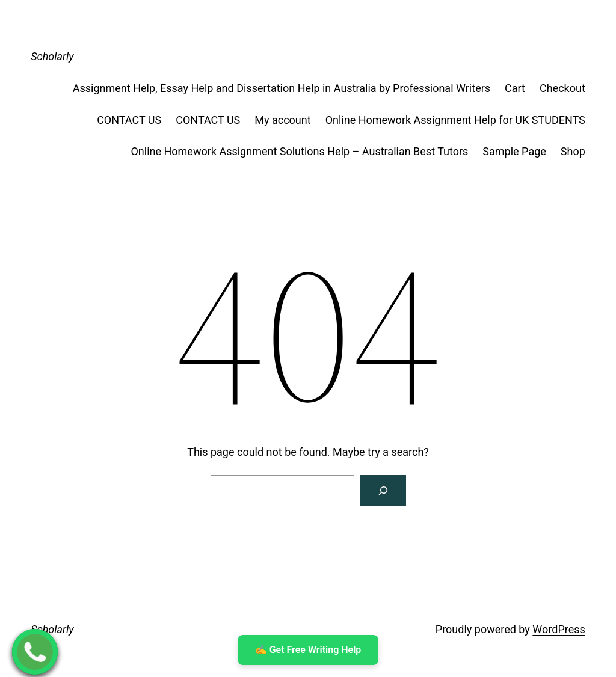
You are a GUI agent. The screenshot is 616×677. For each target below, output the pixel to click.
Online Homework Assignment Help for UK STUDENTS (455, 120)
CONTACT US (129, 120)
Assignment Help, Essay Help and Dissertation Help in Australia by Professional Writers (282, 88)
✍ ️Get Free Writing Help (308, 650)
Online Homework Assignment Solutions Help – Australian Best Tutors (299, 151)
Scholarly (52, 56)
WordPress (559, 629)
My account (282, 120)
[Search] (383, 491)
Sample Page (514, 151)
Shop (573, 151)
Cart (515, 88)
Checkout (562, 88)
